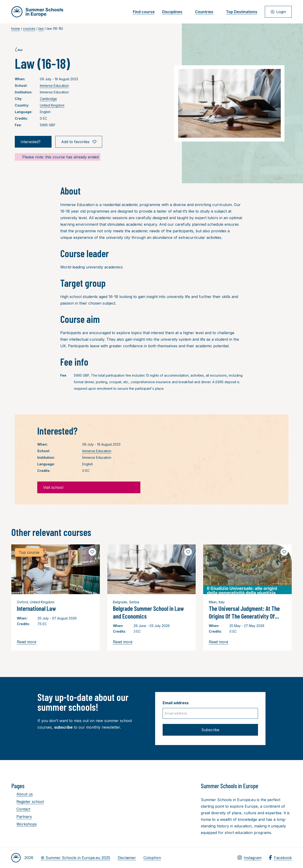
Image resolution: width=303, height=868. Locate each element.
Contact (21, 809)
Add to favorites (79, 142)
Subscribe (210, 730)
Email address (176, 703)
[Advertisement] (153, 808)
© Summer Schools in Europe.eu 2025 (75, 858)
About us (22, 794)
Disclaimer (127, 858)
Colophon (152, 858)
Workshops (24, 824)
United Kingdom (52, 105)
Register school (28, 802)
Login (278, 12)
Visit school (89, 487)
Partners (22, 817)
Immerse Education (54, 86)
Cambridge (48, 99)
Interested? (33, 142)
